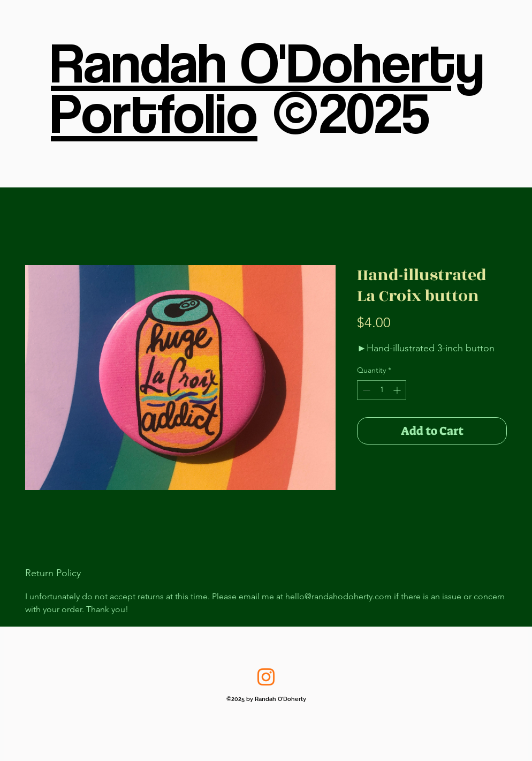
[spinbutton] (382, 390)
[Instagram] (266, 677)
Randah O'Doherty (268, 62)
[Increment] (398, 390)
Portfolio (154, 112)
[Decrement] (365, 390)
